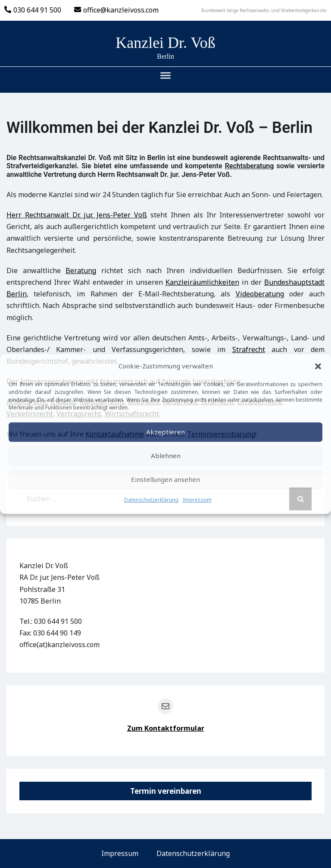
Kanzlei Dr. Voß (165, 43)
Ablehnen (166, 456)
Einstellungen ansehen (165, 479)
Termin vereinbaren (166, 791)
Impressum (197, 500)
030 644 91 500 (33, 10)
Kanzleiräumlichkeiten (202, 282)
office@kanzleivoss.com (116, 10)
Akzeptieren (165, 432)
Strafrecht (249, 349)
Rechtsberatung (250, 166)
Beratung (81, 270)
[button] (318, 366)
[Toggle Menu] (165, 75)
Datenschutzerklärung (151, 500)
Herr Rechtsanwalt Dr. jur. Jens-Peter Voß (77, 215)
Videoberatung (260, 294)
